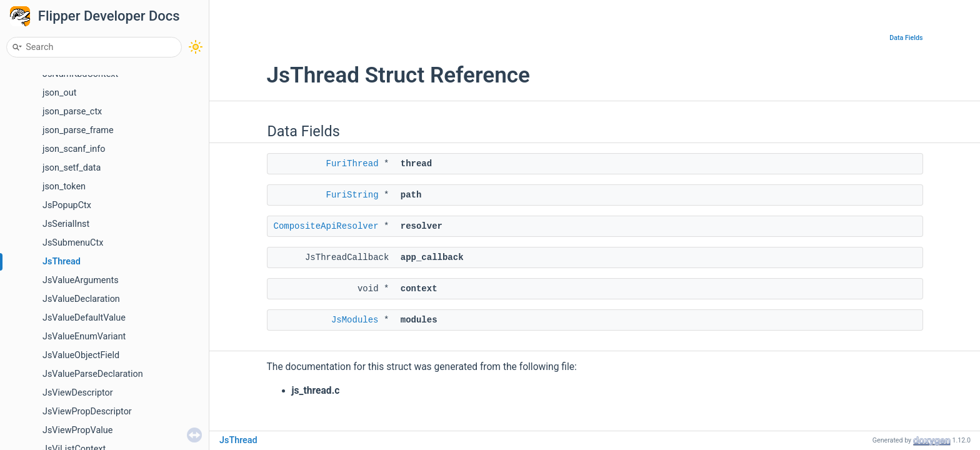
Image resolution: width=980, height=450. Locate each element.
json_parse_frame (78, 130)
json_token (64, 187)
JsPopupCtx (67, 205)
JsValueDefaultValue (84, 318)
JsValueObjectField (81, 355)
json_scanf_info (74, 149)
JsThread (62, 262)
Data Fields (906, 38)
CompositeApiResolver (326, 226)
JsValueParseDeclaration (93, 374)
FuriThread (352, 164)
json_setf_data (72, 168)
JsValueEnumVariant (84, 337)
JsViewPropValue (77, 430)
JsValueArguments (81, 280)
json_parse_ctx (72, 112)
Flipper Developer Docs (109, 16)
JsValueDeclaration (81, 299)
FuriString (352, 195)
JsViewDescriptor (78, 393)
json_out (59, 93)
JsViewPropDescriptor (87, 412)
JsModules (355, 320)
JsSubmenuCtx (73, 243)
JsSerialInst (66, 224)
